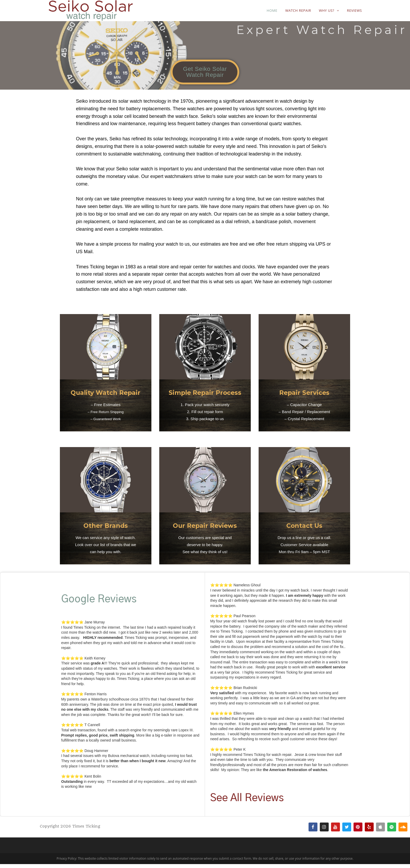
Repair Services (304, 396)
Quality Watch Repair (106, 396)
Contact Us (304, 529)
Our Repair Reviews (205, 529)
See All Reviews (247, 802)
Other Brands (106, 529)
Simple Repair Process (205, 396)
